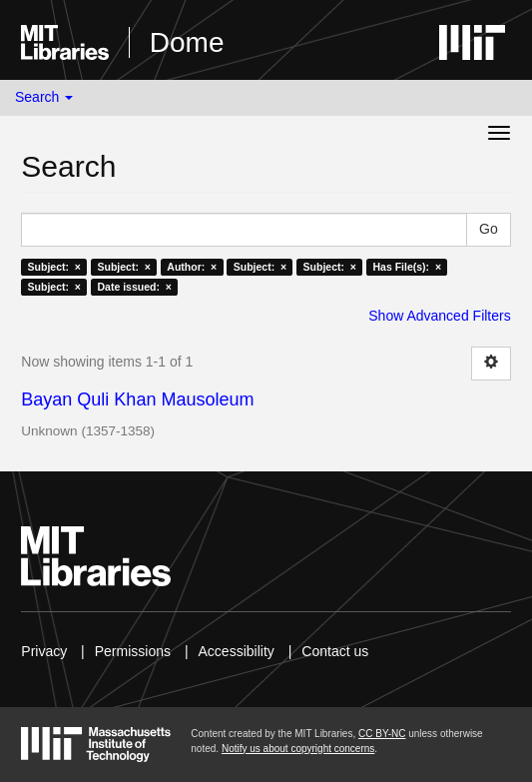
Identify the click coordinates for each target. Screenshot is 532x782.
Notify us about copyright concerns (298, 749)
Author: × (192, 267)
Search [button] (44, 97)
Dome (187, 42)
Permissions (133, 651)
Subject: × (54, 267)
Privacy (44, 651)
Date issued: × (134, 287)
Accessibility (237, 651)
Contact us (335, 651)
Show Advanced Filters (439, 316)
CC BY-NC (382, 734)
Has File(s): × (407, 267)
